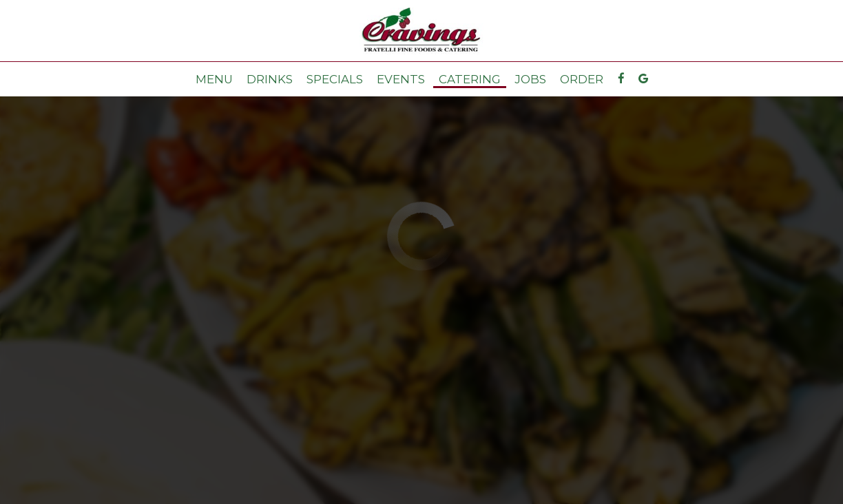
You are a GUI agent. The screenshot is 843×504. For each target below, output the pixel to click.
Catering (470, 79)
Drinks (270, 79)
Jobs (530, 79)
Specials (335, 79)
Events (401, 79)
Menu (214, 79)
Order (582, 79)
